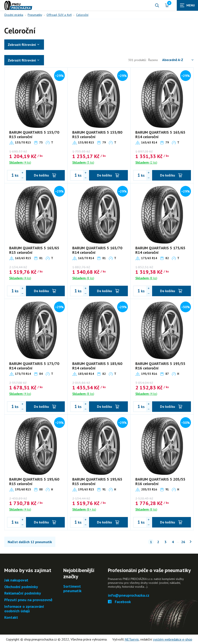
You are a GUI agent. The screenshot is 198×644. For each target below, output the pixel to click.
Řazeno (171, 60)
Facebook (119, 602)
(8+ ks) (84, 509)
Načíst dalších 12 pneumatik (30, 542)
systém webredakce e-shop (173, 639)
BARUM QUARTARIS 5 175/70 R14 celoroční (34, 366)
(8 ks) (83, 278)
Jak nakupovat (16, 580)
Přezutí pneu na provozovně (28, 600)
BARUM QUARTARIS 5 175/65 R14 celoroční (160, 250)
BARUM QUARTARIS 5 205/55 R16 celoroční (160, 482)
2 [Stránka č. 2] (158, 542)
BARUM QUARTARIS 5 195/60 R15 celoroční (34, 482)
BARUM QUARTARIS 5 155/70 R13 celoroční (34, 135)
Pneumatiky (35, 15)
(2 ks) (146, 162)
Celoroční (82, 15)
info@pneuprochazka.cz (129, 595)
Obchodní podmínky (21, 587)
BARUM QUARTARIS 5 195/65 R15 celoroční (97, 482)
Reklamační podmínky (23, 593)
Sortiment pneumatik (72, 589)
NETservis (132, 639)
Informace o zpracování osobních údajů (24, 609)
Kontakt (11, 618)
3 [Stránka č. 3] (166, 542)
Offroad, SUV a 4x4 (59, 15)
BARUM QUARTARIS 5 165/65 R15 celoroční (34, 250)
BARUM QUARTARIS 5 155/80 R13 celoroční (97, 135)
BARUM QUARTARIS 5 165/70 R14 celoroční (97, 250)
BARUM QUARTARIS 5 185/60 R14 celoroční (97, 366)
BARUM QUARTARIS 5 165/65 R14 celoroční (160, 135)
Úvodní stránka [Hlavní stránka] (14, 15)
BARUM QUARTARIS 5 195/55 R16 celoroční (160, 366)
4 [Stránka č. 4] (173, 542)
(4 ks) (20, 162)
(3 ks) (83, 162)
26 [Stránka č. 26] (183, 542)
